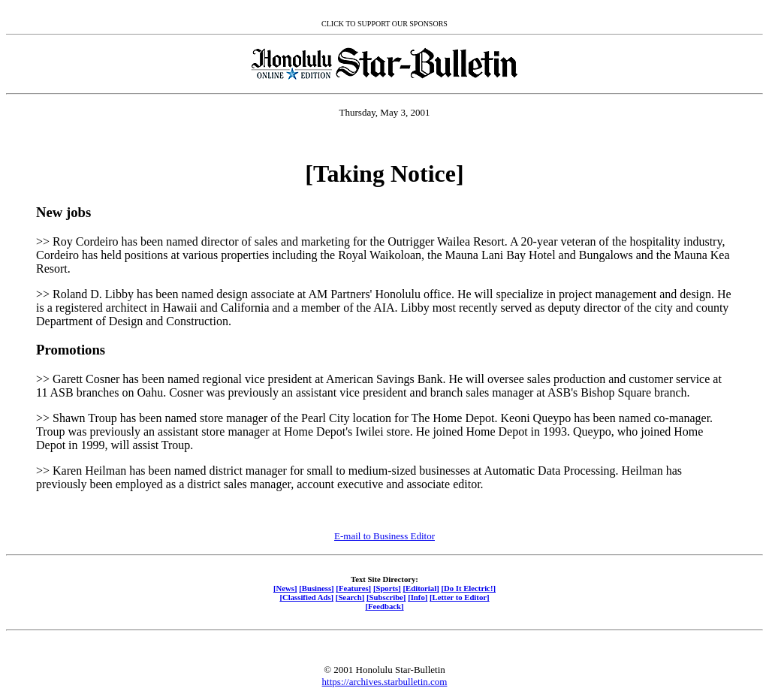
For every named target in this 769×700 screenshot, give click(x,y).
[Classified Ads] (306, 597)
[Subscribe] (386, 597)
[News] (285, 588)
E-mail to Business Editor (384, 536)
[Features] (353, 588)
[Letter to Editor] (460, 597)
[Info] (418, 597)
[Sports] (387, 588)
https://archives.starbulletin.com (385, 682)
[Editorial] (421, 588)
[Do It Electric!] (468, 588)
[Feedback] (384, 606)
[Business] (316, 588)
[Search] (350, 597)
